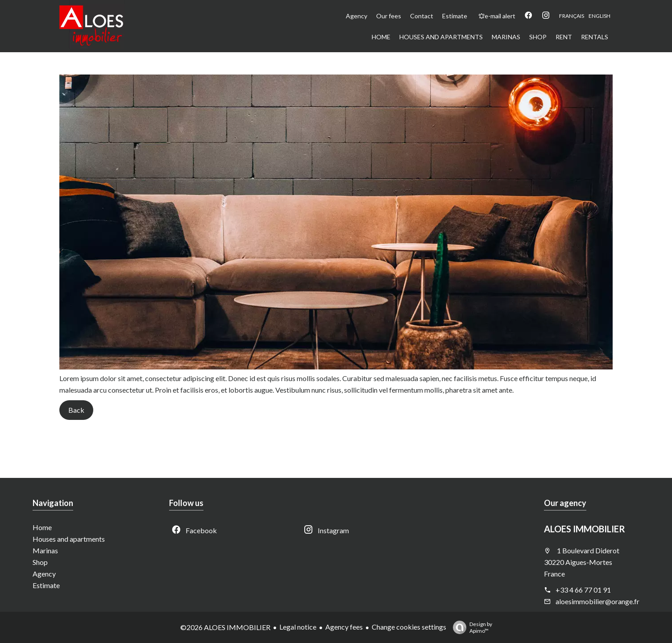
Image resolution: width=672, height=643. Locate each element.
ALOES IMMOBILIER (585, 529)
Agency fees (344, 627)
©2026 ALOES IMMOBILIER (225, 627)
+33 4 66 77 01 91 (583, 590)
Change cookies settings (409, 627)
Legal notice (298, 627)
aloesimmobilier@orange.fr (597, 601)
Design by (470, 627)
